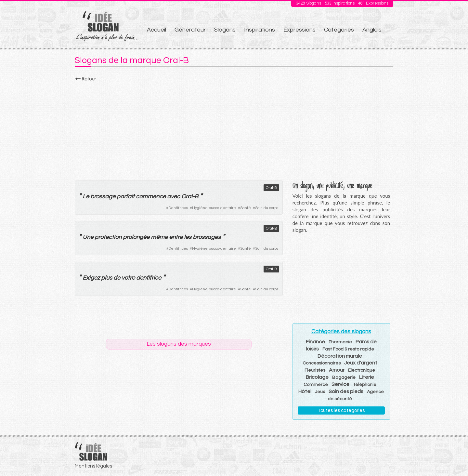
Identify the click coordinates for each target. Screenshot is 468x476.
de (117, 278)
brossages (207, 237)
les (188, 237)
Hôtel (305, 391)
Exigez (91, 278)
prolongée (136, 237)
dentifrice (149, 278)
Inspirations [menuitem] (260, 30)
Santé (246, 208)
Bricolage (317, 377)
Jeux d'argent (361, 363)
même (159, 237)
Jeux (320, 392)
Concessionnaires (322, 363)
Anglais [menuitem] (372, 30)
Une (88, 237)
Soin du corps (267, 208)
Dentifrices (178, 208)
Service (340, 384)
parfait (126, 197)
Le (86, 197)
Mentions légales (93, 466)
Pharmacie (340, 342)
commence (151, 197)
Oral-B (271, 188)
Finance (315, 342)
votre (128, 278)
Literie (367, 377)
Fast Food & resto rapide (348, 349)
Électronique (362, 370)
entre (176, 237)
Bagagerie (344, 377)
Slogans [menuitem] (225, 30)
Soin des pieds (346, 391)
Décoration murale (340, 356)
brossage (103, 197)
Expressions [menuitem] (299, 30)
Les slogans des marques (179, 344)
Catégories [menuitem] (339, 30)
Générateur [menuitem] (190, 30)
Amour (337, 370)
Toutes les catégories (341, 410)
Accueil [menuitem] (156, 30)
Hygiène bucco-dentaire (214, 208)
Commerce (316, 385)
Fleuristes (315, 370)
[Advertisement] (234, 129)
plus (107, 278)
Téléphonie (365, 385)
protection (108, 237)
